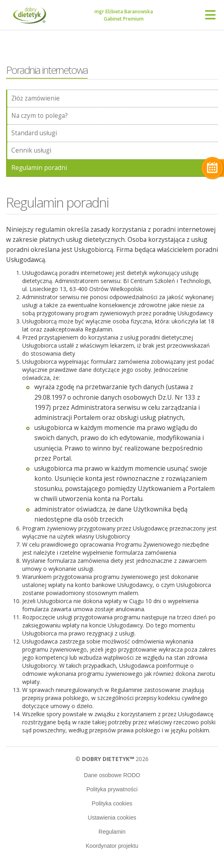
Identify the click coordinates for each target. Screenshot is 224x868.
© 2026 (112, 759)
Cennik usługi (31, 150)
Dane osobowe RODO (112, 775)
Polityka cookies (112, 803)
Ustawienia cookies (112, 818)
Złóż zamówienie (36, 98)
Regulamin (112, 832)
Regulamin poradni (39, 168)
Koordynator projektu (112, 846)
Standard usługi (34, 133)
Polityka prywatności (112, 789)
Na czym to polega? (40, 116)
